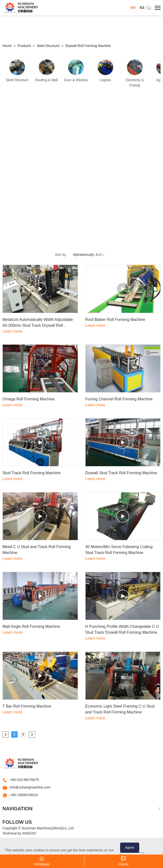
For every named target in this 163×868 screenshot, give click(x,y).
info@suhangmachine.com (30, 787)
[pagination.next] (32, 734)
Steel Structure (48, 46)
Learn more (13, 331)
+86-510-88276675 (24, 780)
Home (7, 46)
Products (24, 46)
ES (142, 8)
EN (133, 8)
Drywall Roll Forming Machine (88, 46)
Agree (130, 847)
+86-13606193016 (24, 795)
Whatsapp (42, 864)
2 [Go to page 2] (23, 734)
